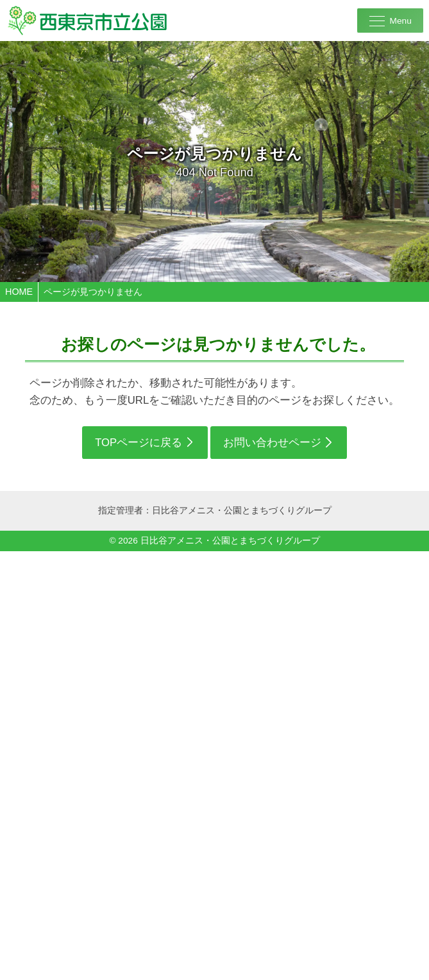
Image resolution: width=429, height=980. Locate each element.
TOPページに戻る (139, 443)
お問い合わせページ (272, 443)
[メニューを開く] (390, 21)
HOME (19, 292)
